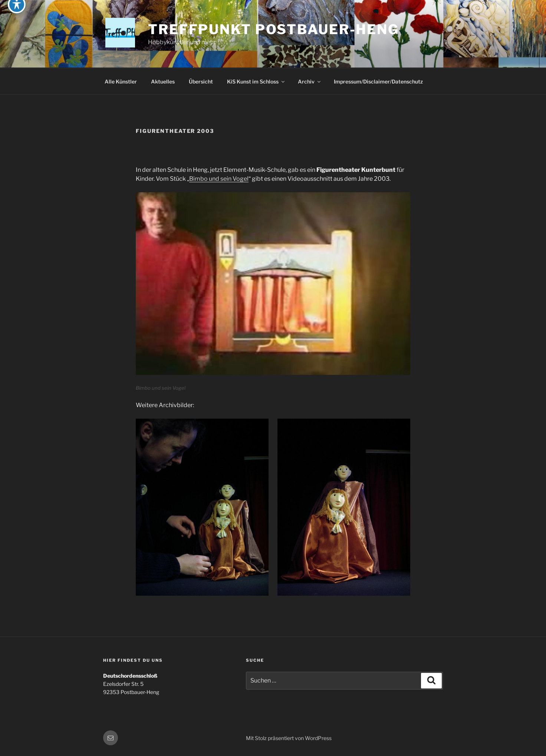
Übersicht (201, 81)
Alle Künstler (121, 81)
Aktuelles (163, 81)
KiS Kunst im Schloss (256, 81)
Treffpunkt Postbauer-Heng (274, 29)
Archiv (310, 81)
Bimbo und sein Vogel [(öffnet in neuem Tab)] (219, 179)
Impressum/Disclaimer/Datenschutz (378, 81)
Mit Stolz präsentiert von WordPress (289, 738)
